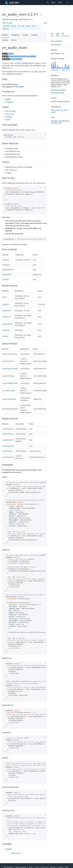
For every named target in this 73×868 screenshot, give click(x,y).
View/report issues (58, 93)
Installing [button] (34, 35)
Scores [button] (14, 40)
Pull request (20, 87)
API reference (56, 45)
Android (14, 26)
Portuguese (9, 102)
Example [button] (25, 35)
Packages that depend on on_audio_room (60, 122)
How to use (9, 114)
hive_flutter (64, 110)
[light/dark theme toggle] (67, 3)
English (8, 99)
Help (60, 2)
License (8, 120)
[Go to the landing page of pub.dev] (12, 3)
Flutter (10, 23)
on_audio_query (37, 72)
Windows (6, 29)
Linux (23, 26)
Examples (9, 117)
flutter (53, 110)
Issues (15, 84)
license (66, 102)
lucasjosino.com (26, 19)
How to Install (10, 111)
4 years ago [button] (14, 19)
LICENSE (8, 849)
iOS (19, 26)
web (33, 26)
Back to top (16, 853)
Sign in (53, 3)
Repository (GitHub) (58, 90)
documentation (18, 234)
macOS (28, 26)
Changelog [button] (15, 35)
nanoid (53, 112)
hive (58, 110)
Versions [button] (5, 40)
